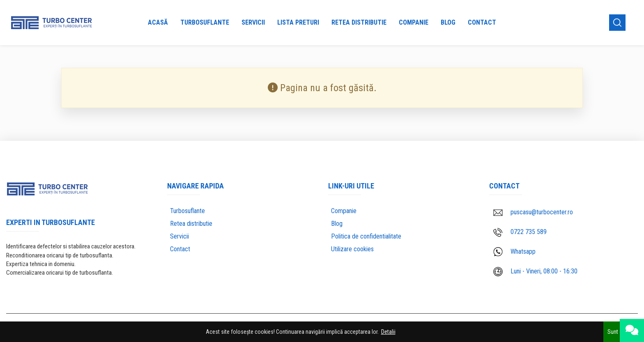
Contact (482, 22)
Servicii (253, 22)
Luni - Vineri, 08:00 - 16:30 (535, 272)
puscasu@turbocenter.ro (533, 212)
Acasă (158, 22)
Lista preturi (298, 22)
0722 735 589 (520, 232)
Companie (414, 22)
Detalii (388, 332)
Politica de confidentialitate (366, 236)
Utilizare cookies (352, 249)
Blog (448, 22)
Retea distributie (359, 22)
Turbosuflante (205, 22)
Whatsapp (514, 252)
